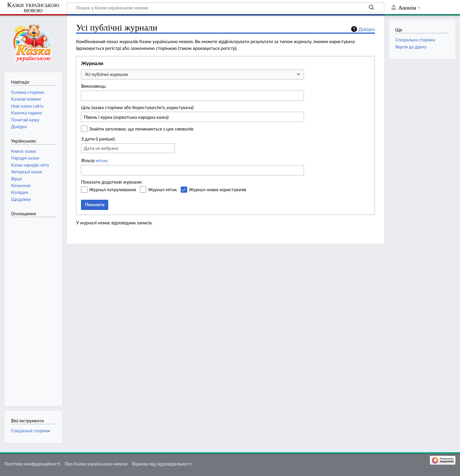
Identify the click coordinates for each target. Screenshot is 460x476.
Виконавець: (94, 86)
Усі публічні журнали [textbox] (106, 74)
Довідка (367, 29)
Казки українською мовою (33, 8)
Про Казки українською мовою (96, 464)
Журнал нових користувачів (218, 189)
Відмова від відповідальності (162, 464)
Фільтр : (95, 160)
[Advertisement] (35, 309)
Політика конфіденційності (32, 464)
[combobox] (192, 75)
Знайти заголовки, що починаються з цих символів (141, 129)
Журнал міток (162, 189)
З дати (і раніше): (98, 139)
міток (102, 160)
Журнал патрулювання (113, 189)
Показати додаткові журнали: (112, 182)
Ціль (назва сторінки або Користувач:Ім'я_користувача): (138, 107)
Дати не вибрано (101, 148)
